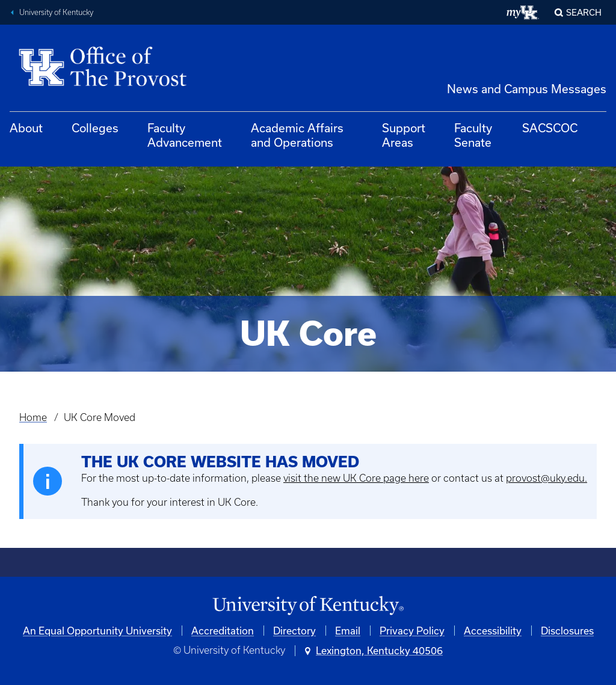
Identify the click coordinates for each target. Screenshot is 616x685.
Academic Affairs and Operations (297, 135)
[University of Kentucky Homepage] (308, 606)
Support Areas (404, 135)
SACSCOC (550, 128)
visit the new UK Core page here (356, 478)
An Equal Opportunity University (97, 631)
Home (33, 417)
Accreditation (223, 631)
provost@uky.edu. (547, 478)
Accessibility (493, 631)
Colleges (95, 128)
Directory (294, 631)
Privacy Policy (412, 631)
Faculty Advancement (185, 135)
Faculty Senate (473, 135)
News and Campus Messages (527, 89)
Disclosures (567, 631)
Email (348, 631)
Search (584, 12)
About (26, 128)
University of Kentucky (56, 12)
